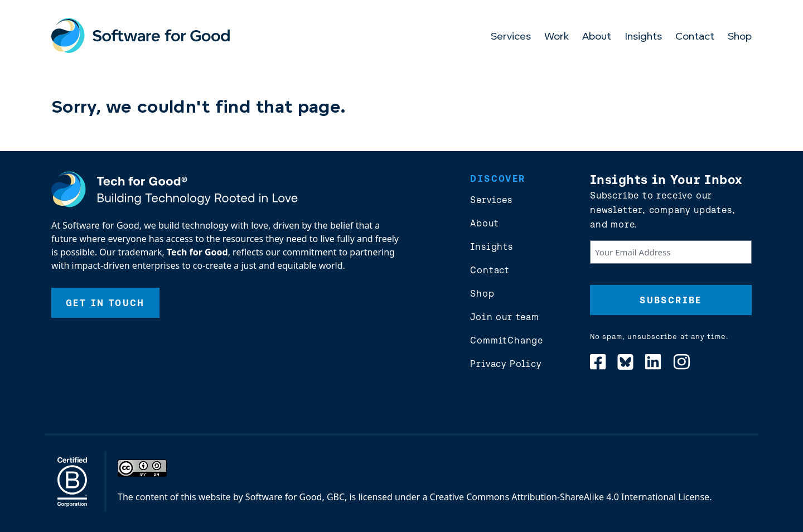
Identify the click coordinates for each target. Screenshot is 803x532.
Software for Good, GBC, (296, 497)
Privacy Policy (505, 364)
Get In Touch (105, 303)
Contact (695, 37)
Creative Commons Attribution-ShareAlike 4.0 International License (570, 497)
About (597, 37)
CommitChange (507, 340)
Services (511, 37)
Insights (643, 37)
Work (557, 37)
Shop (740, 37)
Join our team (504, 317)
